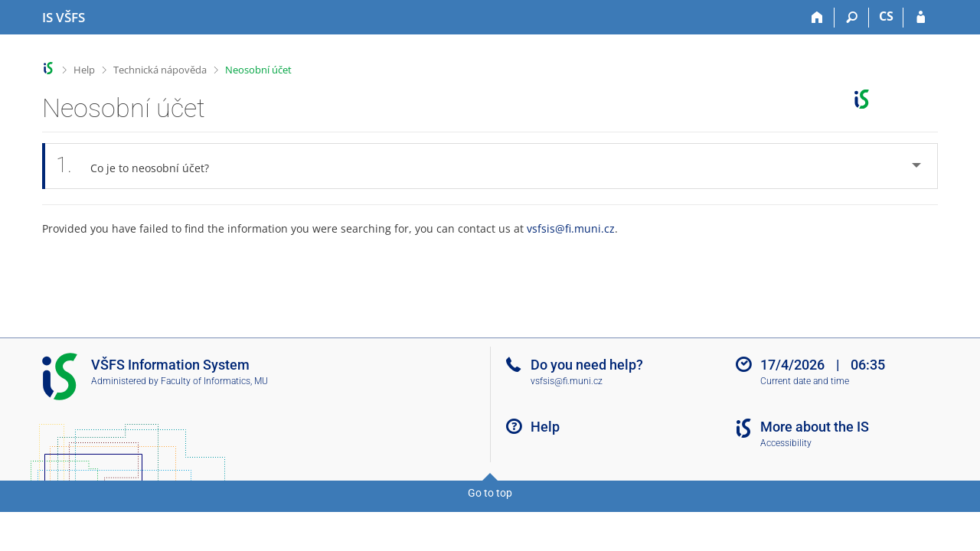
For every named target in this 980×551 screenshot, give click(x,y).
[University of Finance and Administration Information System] (64, 18)
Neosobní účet (258, 70)
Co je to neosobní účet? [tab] (141, 166)
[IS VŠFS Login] (921, 18)
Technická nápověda (160, 70)
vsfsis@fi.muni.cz (571, 228)
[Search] (852, 18)
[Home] (817, 18)
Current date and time (805, 381)
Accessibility (786, 443)
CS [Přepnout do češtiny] (886, 16)
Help (84, 70)
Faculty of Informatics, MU (214, 381)
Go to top (490, 493)
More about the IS (815, 427)
